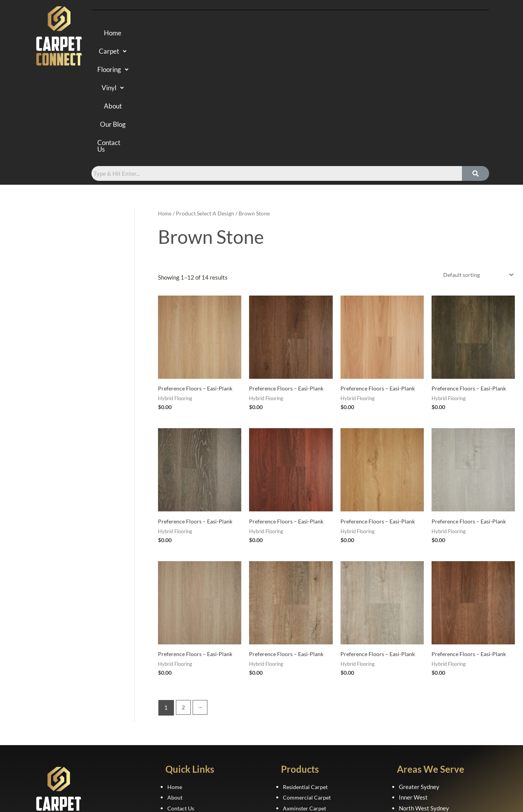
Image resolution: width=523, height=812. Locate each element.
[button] (197, 34)
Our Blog (365, 34)
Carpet (197, 34)
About (326, 34)
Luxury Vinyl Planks (308, 728)
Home (157, 34)
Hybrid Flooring (303, 707)
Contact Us (414, 34)
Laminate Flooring (306, 717)
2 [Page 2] (183, 595)
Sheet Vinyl (297, 739)
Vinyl (289, 34)
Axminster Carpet (306, 696)
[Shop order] (475, 162)
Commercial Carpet (308, 685)
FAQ (173, 707)
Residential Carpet (307, 674)
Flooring (245, 34)
